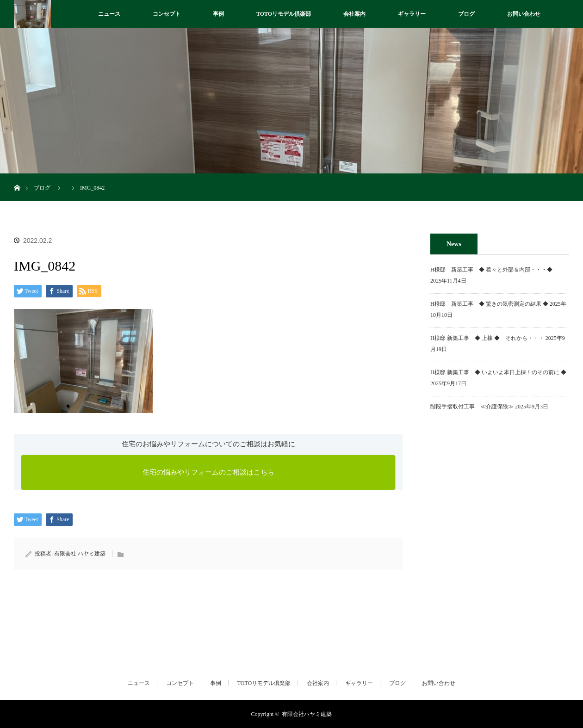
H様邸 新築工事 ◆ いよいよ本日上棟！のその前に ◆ (498, 372)
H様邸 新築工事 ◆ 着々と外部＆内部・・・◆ (494, 270)
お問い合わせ (524, 14)
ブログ (466, 14)
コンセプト (167, 14)
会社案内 (354, 14)
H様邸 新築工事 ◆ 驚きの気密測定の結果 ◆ (489, 304)
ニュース (109, 14)
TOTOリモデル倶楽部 (284, 14)
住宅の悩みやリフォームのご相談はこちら (208, 472)
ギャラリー (412, 14)
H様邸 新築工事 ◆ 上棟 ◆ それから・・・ (487, 338)
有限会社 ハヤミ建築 (80, 554)
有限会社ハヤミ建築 (307, 714)
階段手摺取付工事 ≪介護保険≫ (472, 407)
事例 (218, 14)
